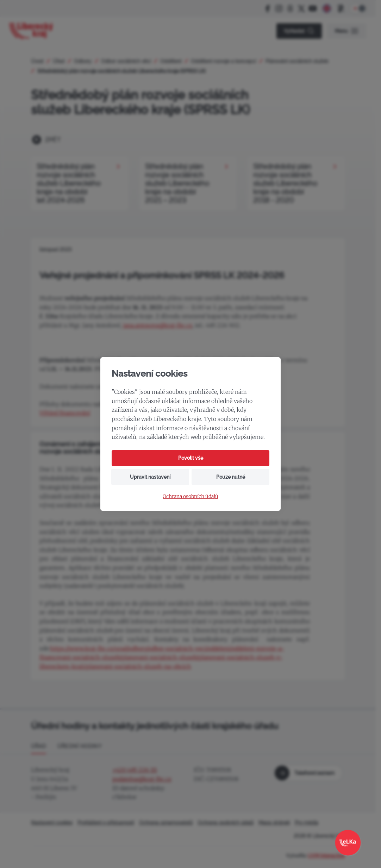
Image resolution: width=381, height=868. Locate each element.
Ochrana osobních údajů (190, 496)
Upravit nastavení (150, 477)
